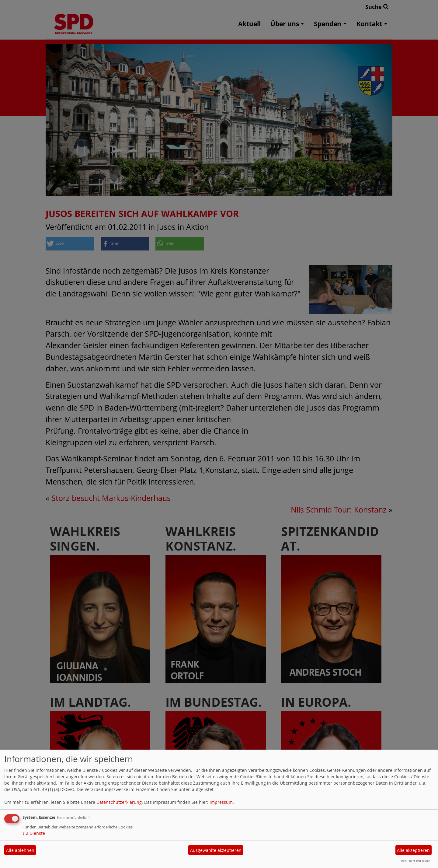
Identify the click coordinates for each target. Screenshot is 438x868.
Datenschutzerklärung (119, 802)
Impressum (221, 802)
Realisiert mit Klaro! (416, 861)
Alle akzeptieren (413, 850)
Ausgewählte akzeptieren (216, 850)
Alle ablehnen (20, 850)
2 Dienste (34, 833)
